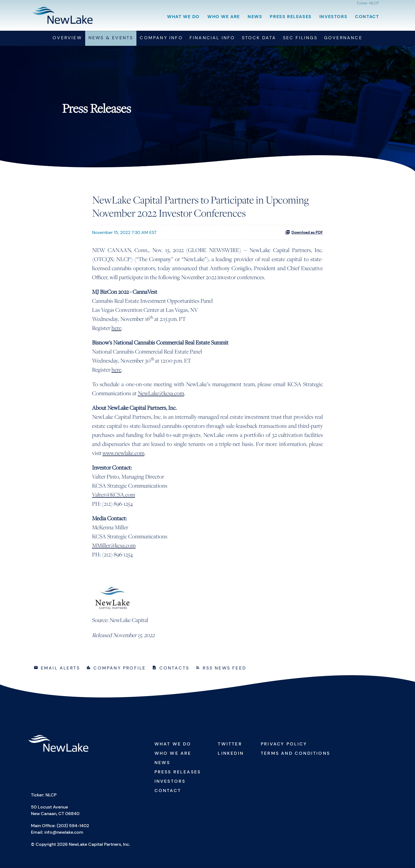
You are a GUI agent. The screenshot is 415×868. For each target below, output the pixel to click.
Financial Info (212, 39)
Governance (343, 39)
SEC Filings (300, 39)
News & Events (111, 39)
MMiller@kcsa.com (114, 546)
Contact (367, 17)
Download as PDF (304, 233)
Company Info (161, 39)
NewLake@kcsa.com (161, 394)
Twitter (230, 745)
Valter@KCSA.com (114, 496)
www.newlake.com (123, 454)
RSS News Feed (224, 669)
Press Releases (291, 17)
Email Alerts (60, 669)
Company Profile (120, 669)
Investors (333, 17)
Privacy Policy (284, 745)
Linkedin (231, 754)
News (255, 17)
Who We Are (224, 17)
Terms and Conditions (295, 754)
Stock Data (259, 39)
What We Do (183, 17)
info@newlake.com (64, 833)
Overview (67, 39)
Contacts (174, 669)
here (116, 329)
